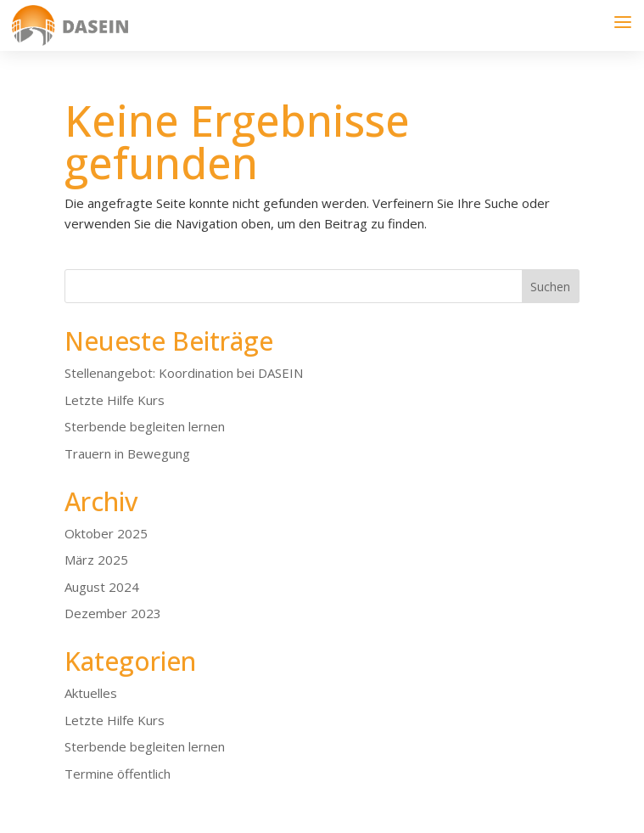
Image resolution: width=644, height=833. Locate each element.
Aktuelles (91, 693)
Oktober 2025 (106, 533)
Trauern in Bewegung (127, 453)
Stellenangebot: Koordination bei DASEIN (184, 373)
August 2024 (102, 587)
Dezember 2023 (113, 613)
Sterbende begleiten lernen (145, 426)
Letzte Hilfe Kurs (115, 400)
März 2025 (96, 560)
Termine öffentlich (118, 774)
